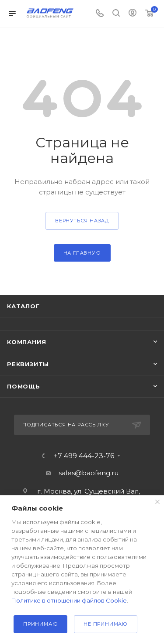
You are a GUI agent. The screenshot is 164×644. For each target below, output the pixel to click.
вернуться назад (82, 221)
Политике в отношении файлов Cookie (69, 600)
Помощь (24, 386)
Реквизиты (28, 364)
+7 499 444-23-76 (84, 456)
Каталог (23, 306)
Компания (26, 342)
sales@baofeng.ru (89, 473)
